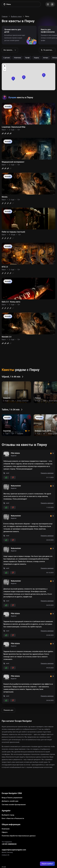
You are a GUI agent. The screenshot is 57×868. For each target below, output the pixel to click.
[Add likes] (6, 477)
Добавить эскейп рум (10, 801)
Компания (6, 829)
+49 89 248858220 (9, 844)
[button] (44, 75)
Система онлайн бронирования (14, 805)
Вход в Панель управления (12, 798)
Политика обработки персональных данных (19, 836)
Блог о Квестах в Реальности (13, 818)
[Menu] (50, 4)
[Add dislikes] (13, 477)
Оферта (5, 832)
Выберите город (8, 815)
